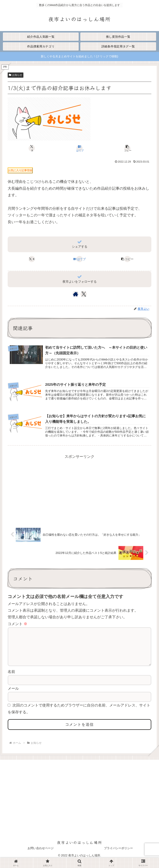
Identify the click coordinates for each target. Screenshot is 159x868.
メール (13, 695)
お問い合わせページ (41, 855)
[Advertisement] (79, 489)
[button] (127, 148)
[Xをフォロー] (84, 294)
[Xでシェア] (32, 148)
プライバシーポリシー (118, 855)
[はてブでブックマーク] (79, 148)
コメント (17, 624)
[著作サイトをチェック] (76, 294)
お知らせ (16, 75)
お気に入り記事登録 (20, 170)
